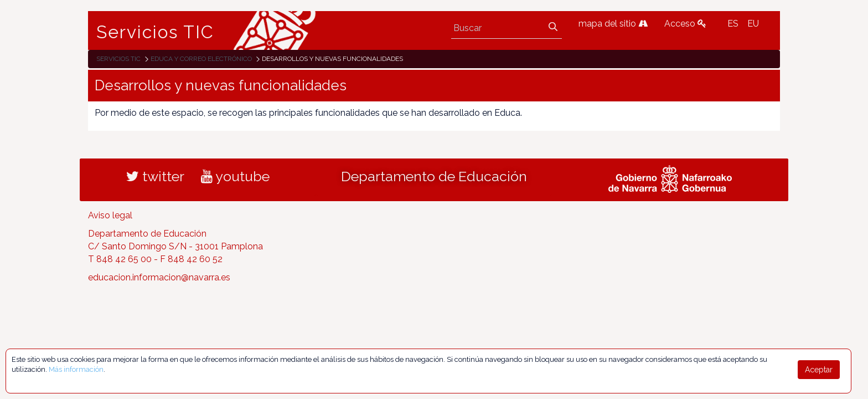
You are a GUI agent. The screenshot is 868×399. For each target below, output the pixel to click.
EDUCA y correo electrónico (201, 59)
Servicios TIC (155, 32)
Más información (76, 369)
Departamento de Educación (434, 176)
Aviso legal (110, 215)
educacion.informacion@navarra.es (159, 277)
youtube (235, 176)
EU (753, 24)
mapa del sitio (613, 24)
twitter (155, 176)
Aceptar (819, 370)
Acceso (685, 24)
